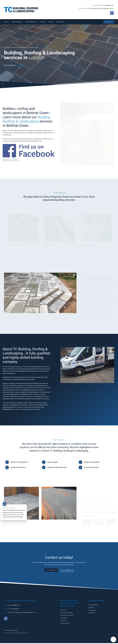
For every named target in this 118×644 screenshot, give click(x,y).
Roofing (91, 608)
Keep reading (15, 65)
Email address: (96, 8)
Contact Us (51, 22)
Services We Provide (17, 22)
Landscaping (92, 611)
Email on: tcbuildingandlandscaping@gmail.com (20, 613)
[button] (113, 639)
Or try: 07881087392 (11, 610)
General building (93, 606)
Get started (109, 22)
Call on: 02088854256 (12, 606)
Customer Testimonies (31, 22)
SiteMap (7, 631)
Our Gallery (42, 22)
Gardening (92, 614)
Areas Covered (60, 22)
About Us (6, 22)
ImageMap (14, 631)
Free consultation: (103, 5)
